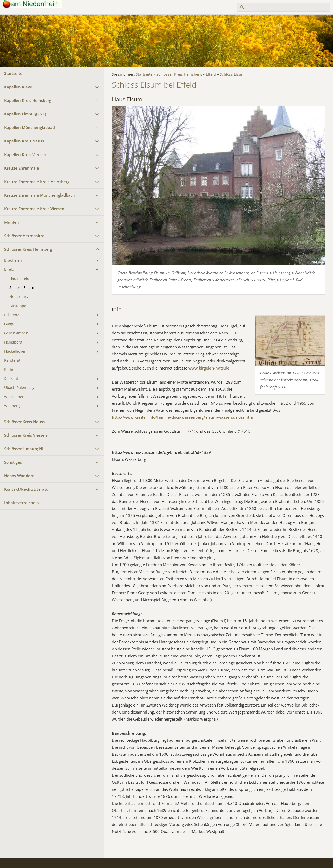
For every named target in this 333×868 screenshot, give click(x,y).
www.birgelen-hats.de (209, 368)
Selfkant (11, 379)
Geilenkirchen (16, 333)
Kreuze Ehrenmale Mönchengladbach (40, 195)
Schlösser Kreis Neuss (24, 422)
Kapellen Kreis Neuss (24, 141)
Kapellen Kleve (18, 87)
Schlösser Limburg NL (24, 449)
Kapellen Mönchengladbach (30, 127)
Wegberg (12, 406)
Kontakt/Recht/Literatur (27, 489)
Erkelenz (12, 315)
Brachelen (13, 260)
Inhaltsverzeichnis (21, 503)
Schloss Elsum (22, 288)
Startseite (13, 73)
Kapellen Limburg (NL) (25, 114)
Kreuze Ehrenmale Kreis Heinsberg (37, 182)
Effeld (9, 269)
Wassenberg (15, 397)
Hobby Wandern (19, 476)
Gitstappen (19, 306)
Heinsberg (13, 342)
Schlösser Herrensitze (24, 236)
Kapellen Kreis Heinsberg (28, 100)
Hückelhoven (15, 351)
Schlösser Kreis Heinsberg (28, 249)
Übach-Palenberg (19, 388)
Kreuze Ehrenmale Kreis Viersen (34, 209)
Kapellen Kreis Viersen (25, 154)
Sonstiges (13, 462)
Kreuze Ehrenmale (22, 168)
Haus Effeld (19, 278)
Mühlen (12, 222)
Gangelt (11, 324)
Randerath (13, 360)
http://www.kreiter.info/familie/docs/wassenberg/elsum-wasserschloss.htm (182, 417)
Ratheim (11, 370)
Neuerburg (19, 297)
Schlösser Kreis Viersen (26, 435)
